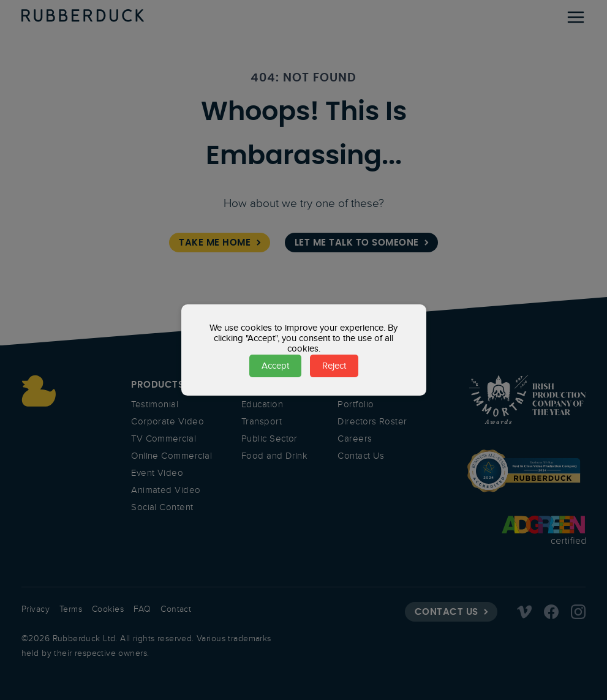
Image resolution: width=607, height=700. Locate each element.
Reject (334, 366)
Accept (275, 366)
